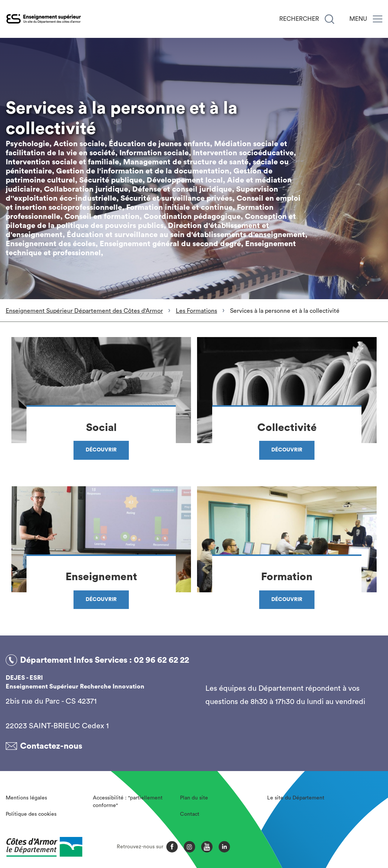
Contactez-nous (51, 746)
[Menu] (378, 19)
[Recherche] (329, 19)
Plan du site (194, 798)
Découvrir (101, 450)
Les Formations (196, 311)
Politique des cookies (31, 814)
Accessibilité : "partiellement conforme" (128, 802)
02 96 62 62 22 (161, 660)
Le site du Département (296, 798)
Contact (190, 814)
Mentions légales (26, 798)
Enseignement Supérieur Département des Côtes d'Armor (84, 311)
